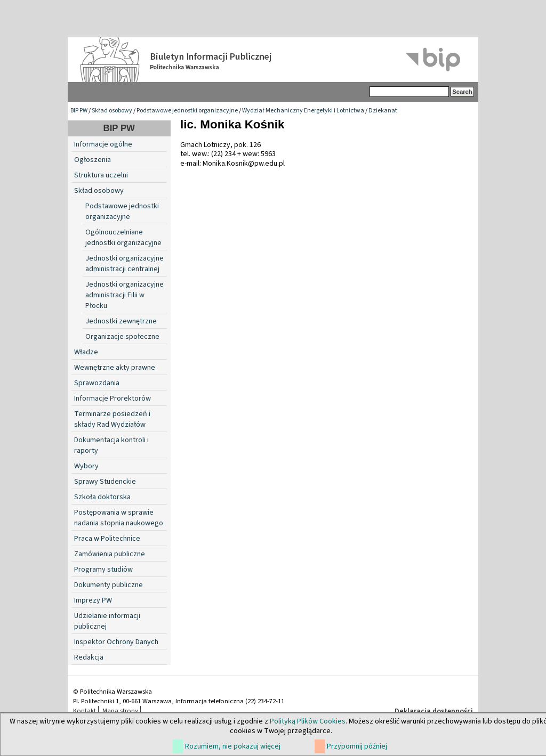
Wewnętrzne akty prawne (115, 368)
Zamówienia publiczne (110, 554)
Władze (86, 352)
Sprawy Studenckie (105, 482)
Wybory (86, 466)
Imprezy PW (93, 600)
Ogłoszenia (93, 160)
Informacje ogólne (103, 144)
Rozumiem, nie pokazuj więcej (233, 746)
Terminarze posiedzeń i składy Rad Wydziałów (112, 419)
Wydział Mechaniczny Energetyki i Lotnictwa (303, 111)
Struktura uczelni (101, 175)
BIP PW (79, 111)
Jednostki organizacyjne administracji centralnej (125, 264)
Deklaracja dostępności (434, 711)
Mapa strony (120, 711)
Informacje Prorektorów (113, 399)
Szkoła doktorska (102, 497)
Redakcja (89, 657)
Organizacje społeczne (122, 337)
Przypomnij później (357, 746)
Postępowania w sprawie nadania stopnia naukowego (119, 518)
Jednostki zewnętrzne (121, 321)
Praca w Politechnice (107, 539)
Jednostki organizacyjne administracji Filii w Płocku (125, 295)
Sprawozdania (97, 383)
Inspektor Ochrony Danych (116, 642)
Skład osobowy (112, 111)
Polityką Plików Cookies (308, 721)
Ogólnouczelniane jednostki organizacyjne (123, 238)
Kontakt (85, 711)
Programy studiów (103, 570)
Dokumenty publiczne (109, 585)
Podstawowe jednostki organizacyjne (187, 111)
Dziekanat (383, 111)
